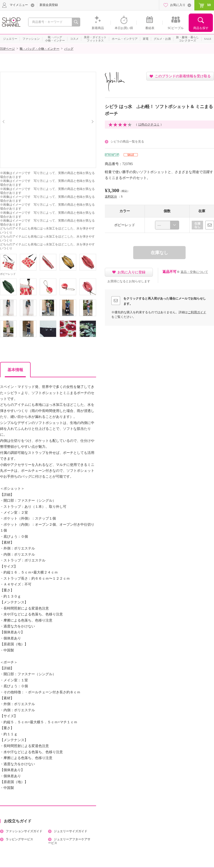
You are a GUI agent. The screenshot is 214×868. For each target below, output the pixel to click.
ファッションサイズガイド (24, 831)
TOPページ (7, 49)
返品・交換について (194, 272)
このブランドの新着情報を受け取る (183, 76)
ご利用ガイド (197, 312)
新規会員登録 (49, 5)
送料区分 (111, 197)
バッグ (69, 49)
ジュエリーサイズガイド (71, 831)
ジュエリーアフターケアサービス (69, 841)
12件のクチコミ (149, 125)
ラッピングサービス (19, 839)
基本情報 (15, 370)
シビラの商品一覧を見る (127, 142)
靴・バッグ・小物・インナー (40, 49)
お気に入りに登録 (131, 272)
